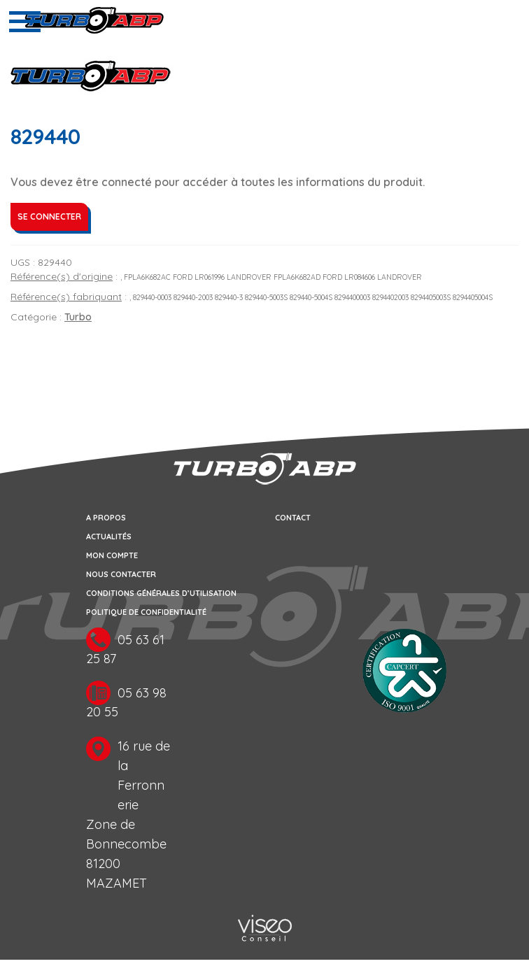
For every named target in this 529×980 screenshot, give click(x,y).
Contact (293, 518)
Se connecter (49, 216)
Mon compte (112, 555)
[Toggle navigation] (25, 22)
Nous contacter (121, 574)
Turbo (78, 317)
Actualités (109, 537)
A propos (106, 518)
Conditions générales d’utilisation (161, 593)
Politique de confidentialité (146, 612)
